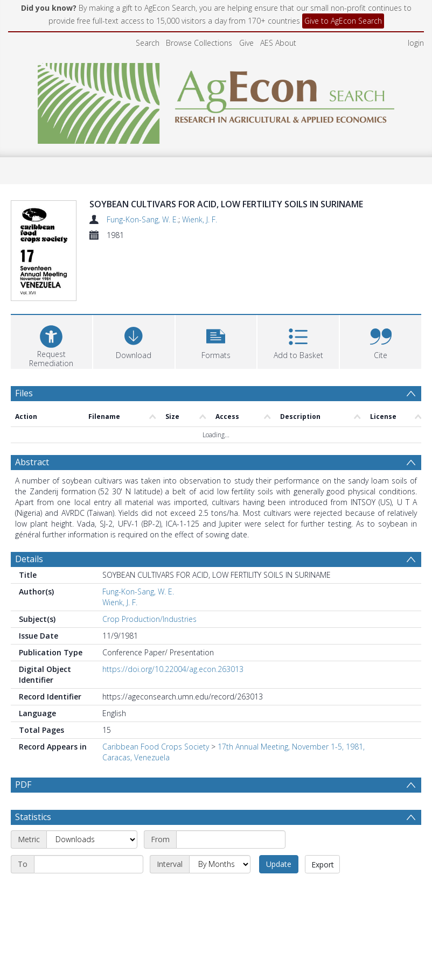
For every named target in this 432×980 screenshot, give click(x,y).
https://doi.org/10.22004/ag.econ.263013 (173, 612)
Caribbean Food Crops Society (156, 690)
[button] (216, 283)
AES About (278, 43)
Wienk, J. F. (200, 219)
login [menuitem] (416, 43)
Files (24, 336)
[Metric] (92, 783)
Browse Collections (199, 43)
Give (246, 43)
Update (279, 807)
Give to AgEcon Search (343, 21)
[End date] (89, 808)
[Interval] (220, 808)
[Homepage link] (216, 100)
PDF (23, 728)
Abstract (32, 405)
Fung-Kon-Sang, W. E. (142, 219)
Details (29, 502)
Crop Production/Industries (149, 562)
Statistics (33, 760)
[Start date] (231, 783)
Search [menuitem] (148, 43)
